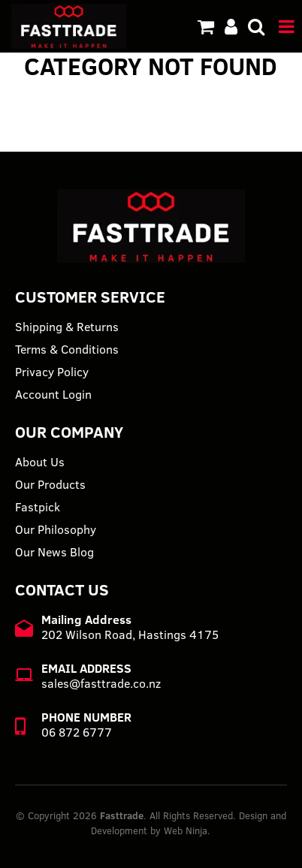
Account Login (53, 394)
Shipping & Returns (67, 327)
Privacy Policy (52, 372)
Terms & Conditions (67, 349)
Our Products (50, 484)
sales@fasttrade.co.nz (101, 683)
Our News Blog (54, 552)
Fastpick (38, 507)
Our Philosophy (56, 529)
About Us (40, 462)
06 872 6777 (77, 732)
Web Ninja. (187, 830)
